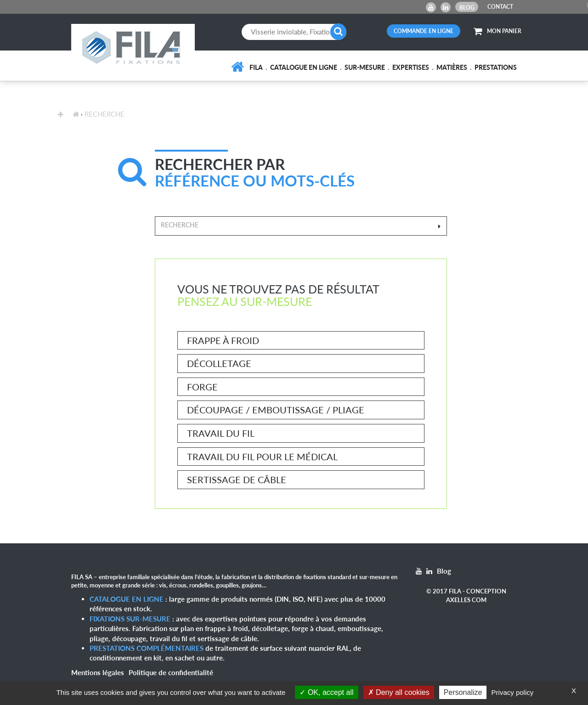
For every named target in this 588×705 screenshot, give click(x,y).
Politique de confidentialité (171, 672)
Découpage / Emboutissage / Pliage (276, 410)
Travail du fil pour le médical (262, 457)
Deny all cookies (399, 692)
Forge (202, 387)
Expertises (411, 67)
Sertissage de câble (237, 479)
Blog (467, 8)
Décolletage (219, 363)
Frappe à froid (223, 340)
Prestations (496, 67)
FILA (256, 67)
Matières (452, 67)
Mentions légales (98, 672)
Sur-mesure (365, 67)
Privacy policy (513, 692)
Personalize (463, 692)
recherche (105, 114)
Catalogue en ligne (304, 67)
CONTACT (500, 7)
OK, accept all (326, 692)
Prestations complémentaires (147, 648)
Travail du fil (221, 433)
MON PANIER (498, 31)
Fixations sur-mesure (130, 619)
